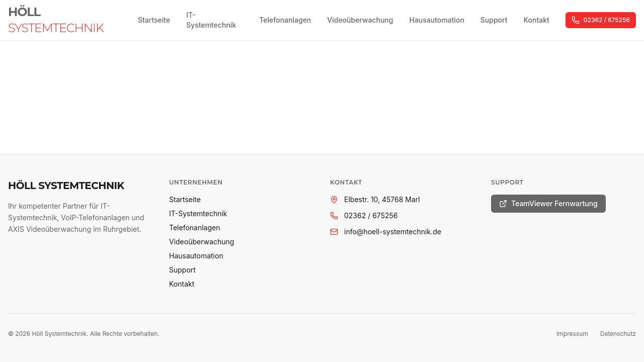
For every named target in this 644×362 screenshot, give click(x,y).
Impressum (572, 334)
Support (494, 20)
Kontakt (536, 20)
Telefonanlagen (285, 20)
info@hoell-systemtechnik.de (393, 232)
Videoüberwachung (360, 20)
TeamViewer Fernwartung (548, 203)
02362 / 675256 (601, 20)
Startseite (154, 20)
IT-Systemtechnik (211, 20)
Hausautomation (436, 20)
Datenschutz (618, 334)
